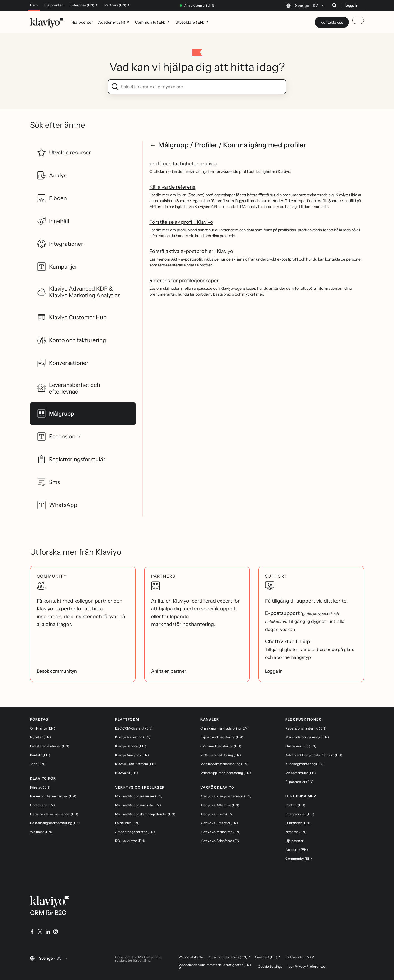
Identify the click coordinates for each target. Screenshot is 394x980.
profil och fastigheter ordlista (183, 164)
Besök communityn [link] (57, 671)
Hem (34, 5)
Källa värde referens (172, 187)
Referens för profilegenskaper (184, 281)
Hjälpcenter (54, 5)
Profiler (206, 145)
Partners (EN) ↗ (117, 5)
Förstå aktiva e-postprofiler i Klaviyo (191, 251)
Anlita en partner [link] (169, 671)
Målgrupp (173, 145)
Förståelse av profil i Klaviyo (181, 222)
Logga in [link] (274, 671)
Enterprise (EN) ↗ (84, 5)
